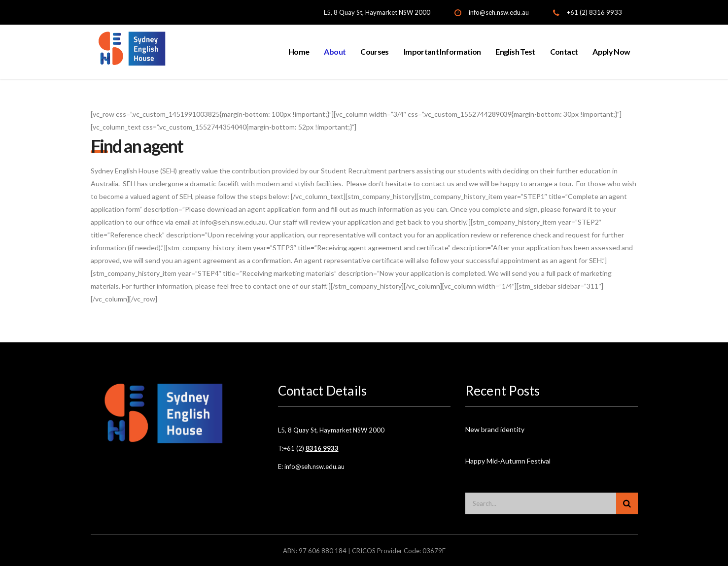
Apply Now (611, 51)
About (335, 51)
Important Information (442, 51)
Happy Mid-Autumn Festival (508, 461)
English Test (515, 51)
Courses (375, 51)
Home (299, 51)
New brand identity (495, 429)
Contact (564, 51)
